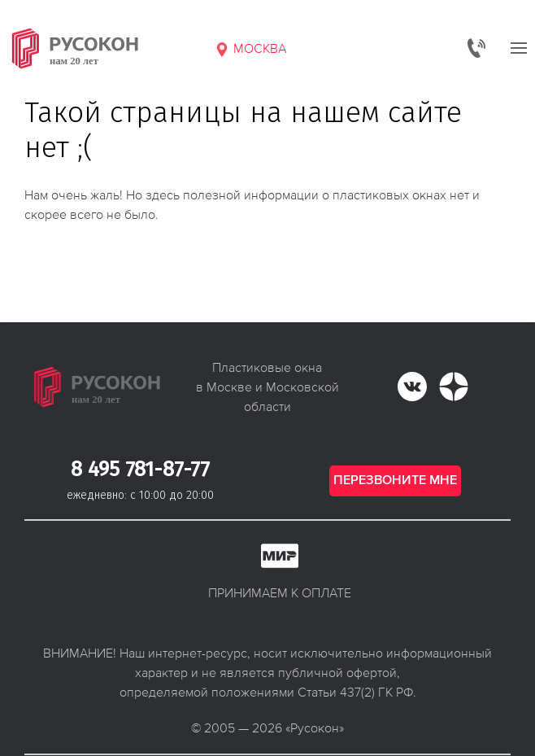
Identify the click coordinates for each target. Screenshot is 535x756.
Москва (250, 49)
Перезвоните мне (395, 481)
